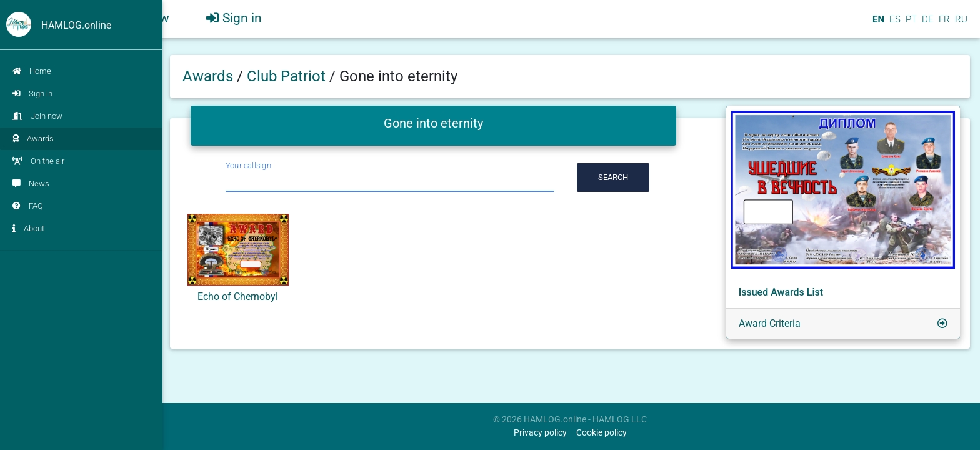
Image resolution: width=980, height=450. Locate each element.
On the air (38, 161)
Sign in (32, 93)
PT (910, 24)
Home (32, 71)
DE (927, 24)
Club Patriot (288, 76)
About (28, 228)
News (31, 183)
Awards (33, 138)
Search (613, 177)
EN (877, 24)
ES (894, 24)
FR (943, 24)
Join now (37, 116)
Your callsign (248, 165)
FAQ (28, 206)
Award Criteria (770, 323)
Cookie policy (602, 433)
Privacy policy (540, 433)
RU (961, 24)
